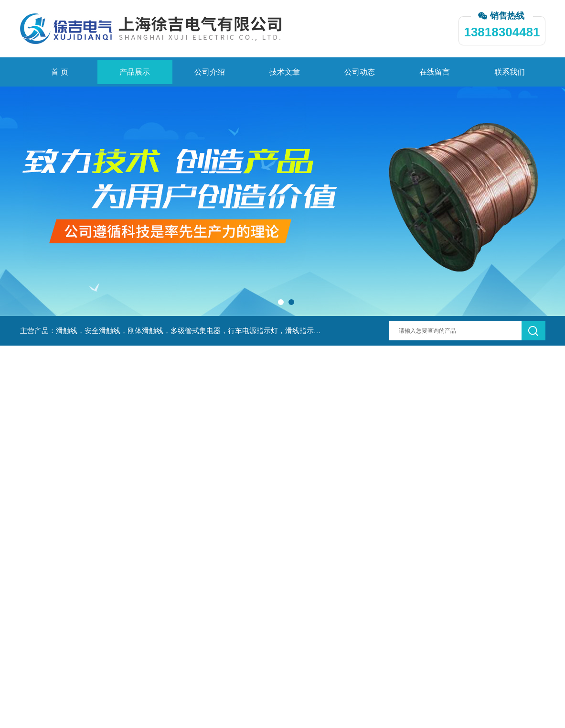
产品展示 (135, 72)
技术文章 (285, 72)
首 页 (60, 72)
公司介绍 (210, 72)
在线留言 (435, 72)
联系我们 (510, 72)
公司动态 (360, 72)
